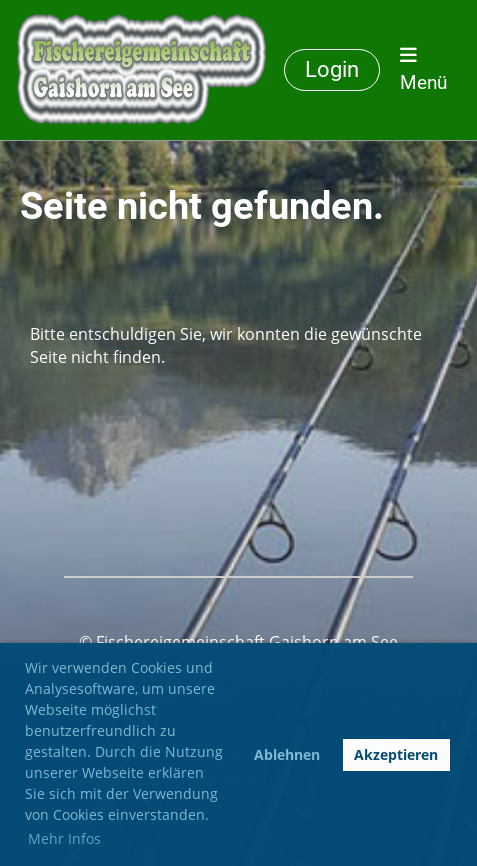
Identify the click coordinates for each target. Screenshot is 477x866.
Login (332, 69)
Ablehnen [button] (287, 754)
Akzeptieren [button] (396, 754)
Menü (423, 69)
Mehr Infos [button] (64, 838)
